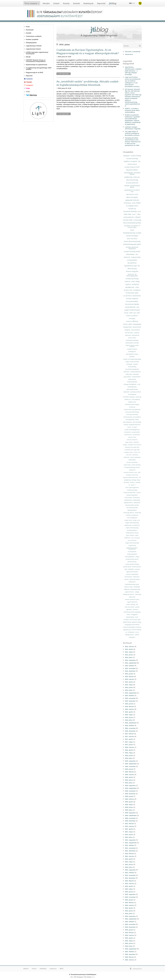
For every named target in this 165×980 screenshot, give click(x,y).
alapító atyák (127, 465)
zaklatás (137, 635)
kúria (136, 194)
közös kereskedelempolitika (132, 223)
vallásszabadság (132, 367)
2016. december (130, 731)
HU (130, 3)
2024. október (129, 922)
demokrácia (130, 194)
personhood (137, 327)
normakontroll (136, 525)
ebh (137, 605)
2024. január (129, 900)
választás (138, 217)
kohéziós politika (136, 567)
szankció (128, 281)
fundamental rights (132, 293)
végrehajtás (126, 392)
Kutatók (76, 3)
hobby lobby (129, 374)
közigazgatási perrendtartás (132, 625)
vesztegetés (129, 364)
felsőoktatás (131, 632)
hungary (125, 445)
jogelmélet (129, 610)
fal (129, 485)
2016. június (129, 717)
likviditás (132, 483)
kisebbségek (137, 587)
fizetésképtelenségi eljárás (132, 584)
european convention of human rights (132, 226)
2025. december (130, 954)
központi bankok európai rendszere (132, 346)
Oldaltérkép (43, 969)
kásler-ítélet (128, 214)
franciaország (128, 498)
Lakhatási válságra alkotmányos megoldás (133, 128)
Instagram (30, 85)
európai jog (132, 407)
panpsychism (128, 327)
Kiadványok (88, 3)
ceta (138, 307)
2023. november (130, 897)
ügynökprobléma (128, 503)
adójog (137, 557)
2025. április (129, 938)
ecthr (138, 313)
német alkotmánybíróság (132, 241)
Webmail (26, 969)
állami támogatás (132, 197)
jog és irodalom (130, 535)
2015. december (130, 701)
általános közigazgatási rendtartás (132, 627)
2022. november (130, 875)
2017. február (129, 734)
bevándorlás (137, 296)
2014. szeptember (131, 663)
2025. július (129, 946)
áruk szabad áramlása (132, 508)
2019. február (129, 772)
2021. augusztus (130, 840)
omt (140, 477)
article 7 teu (137, 452)
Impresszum (129, 54)
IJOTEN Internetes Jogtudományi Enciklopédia (37, 53)
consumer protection (132, 440)
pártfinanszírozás (132, 562)
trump (126, 313)
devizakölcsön (132, 263)
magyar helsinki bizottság (132, 362)
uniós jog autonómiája (132, 415)
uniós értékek (136, 203)
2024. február (129, 903)
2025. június (129, 943)
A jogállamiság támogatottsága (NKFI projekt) (39, 68)
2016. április (129, 712)
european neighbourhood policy (132, 425)
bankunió (127, 257)
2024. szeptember (131, 919)
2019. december (130, 794)
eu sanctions (128, 296)
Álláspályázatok (31, 43)
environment (136, 330)
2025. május (129, 941)
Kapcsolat (101, 3)
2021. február (129, 824)
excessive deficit (136, 432)
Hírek (28, 27)
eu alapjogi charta (132, 206)
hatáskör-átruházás (132, 349)
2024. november (130, 924)
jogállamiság (128, 177)
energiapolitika (132, 260)
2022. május (129, 862)
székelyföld (131, 569)
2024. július (129, 913)
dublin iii (133, 485)
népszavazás (132, 597)
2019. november (130, 791)
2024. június (129, 911)
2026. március (129, 960)
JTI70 (28, 92)
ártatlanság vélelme (129, 513)
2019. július (129, 783)
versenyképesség (130, 420)
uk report (135, 427)
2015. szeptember (131, 693)
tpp (135, 313)
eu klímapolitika (132, 552)
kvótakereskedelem (132, 554)
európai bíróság (136, 156)
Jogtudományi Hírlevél (34, 46)
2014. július (129, 657)
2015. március (129, 679)
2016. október (129, 725)
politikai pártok (127, 567)
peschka (137, 607)
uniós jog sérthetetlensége (132, 412)
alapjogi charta (132, 402)
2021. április (129, 829)
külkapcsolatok (132, 379)
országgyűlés (134, 615)
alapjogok (126, 156)
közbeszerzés (137, 503)
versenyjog (127, 203)
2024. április (129, 908)
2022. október (129, 873)
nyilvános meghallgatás (132, 574)
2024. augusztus (130, 916)
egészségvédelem (132, 510)
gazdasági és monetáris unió (132, 191)
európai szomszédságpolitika (132, 430)
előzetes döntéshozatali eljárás (132, 186)
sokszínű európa (128, 587)
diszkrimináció (132, 164)
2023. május (129, 889)
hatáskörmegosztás (132, 382)
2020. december (130, 821)
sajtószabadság (130, 617)
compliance (137, 290)
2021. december (130, 851)
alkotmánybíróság (132, 180)
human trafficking (132, 321)
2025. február (129, 933)
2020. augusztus (130, 813)
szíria (139, 520)
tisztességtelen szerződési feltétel (132, 173)
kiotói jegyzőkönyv (130, 557)
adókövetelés (132, 582)
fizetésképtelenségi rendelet (132, 233)
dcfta (139, 472)
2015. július (129, 690)
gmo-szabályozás (127, 422)
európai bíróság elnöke (129, 493)
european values (128, 452)
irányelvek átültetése (130, 211)
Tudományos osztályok (34, 36)
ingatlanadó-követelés (132, 572)
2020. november (130, 818)
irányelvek (137, 333)
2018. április (129, 750)
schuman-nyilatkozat (132, 462)
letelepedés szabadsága (132, 340)
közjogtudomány (130, 635)
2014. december (130, 671)
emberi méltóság (131, 605)
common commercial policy (132, 599)
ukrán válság (135, 281)
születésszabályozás (136, 372)
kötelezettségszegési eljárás (132, 244)
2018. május (129, 753)
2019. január (129, 769)
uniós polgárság (136, 399)
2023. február (129, 881)
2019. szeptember (131, 788)
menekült (138, 483)
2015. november (130, 698)
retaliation (136, 442)
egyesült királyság (136, 622)
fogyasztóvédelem (132, 170)
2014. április (129, 649)
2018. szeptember (131, 764)
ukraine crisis (128, 290)
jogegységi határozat (132, 200)
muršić (136, 617)
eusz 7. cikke (136, 214)
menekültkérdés (130, 307)
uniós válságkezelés (132, 518)
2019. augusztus (130, 785)
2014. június (129, 655)
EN (134, 3)
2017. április (129, 739)
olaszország (138, 594)
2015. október (129, 695)
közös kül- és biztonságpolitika (132, 275)
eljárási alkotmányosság (132, 528)
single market (129, 442)
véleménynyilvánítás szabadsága (132, 612)
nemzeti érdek (128, 220)
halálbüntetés (132, 460)
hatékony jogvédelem (132, 495)
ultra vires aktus (132, 239)
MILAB (28, 57)
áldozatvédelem (136, 377)
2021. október (129, 845)
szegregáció (132, 637)
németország (136, 498)
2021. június (129, 834)
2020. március (129, 799)
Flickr (28, 88)
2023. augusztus (130, 894)
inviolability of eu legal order (132, 450)
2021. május (129, 832)
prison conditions (132, 316)
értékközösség (128, 500)
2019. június (129, 780)
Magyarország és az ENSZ (35, 72)
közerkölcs (132, 357)
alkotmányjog (132, 269)
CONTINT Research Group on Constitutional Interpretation (36, 61)
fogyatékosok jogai (131, 266)
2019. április (129, 777)
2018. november (130, 766)
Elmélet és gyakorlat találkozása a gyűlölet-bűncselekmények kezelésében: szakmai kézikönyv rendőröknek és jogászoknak (133, 119)
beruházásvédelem (132, 530)
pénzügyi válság (136, 480)
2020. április (129, 802)
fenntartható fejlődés (132, 304)
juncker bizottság (136, 465)
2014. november (130, 668)
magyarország (136, 257)
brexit (132, 230)
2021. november (130, 848)
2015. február (129, 676)
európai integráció (132, 299)
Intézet (56, 3)
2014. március (129, 646)
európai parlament (132, 183)
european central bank (132, 475)
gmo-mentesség (137, 422)
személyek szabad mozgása (132, 404)
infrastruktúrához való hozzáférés (132, 417)
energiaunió (132, 470)
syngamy (127, 330)
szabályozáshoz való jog (132, 533)
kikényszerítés (136, 335)
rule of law (129, 455)
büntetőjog (136, 374)
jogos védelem (127, 377)
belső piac (137, 177)
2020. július (129, 810)
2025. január (129, 930)
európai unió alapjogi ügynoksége (132, 359)
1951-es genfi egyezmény (132, 488)
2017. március (129, 736)
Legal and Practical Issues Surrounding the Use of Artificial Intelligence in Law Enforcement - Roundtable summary (133, 82)
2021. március (129, 826)
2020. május (129, 804)
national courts (132, 437)
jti (113, 3)
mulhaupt (137, 569)
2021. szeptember (131, 843)
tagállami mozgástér (130, 161)
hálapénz (136, 364)
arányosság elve (129, 217)
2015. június (129, 687)
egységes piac (130, 287)
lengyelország (132, 545)
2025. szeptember (131, 949)
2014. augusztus (130, 660)
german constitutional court (131, 477)
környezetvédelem (132, 301)
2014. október (129, 666)
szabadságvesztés (132, 387)
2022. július (129, 867)
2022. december (130, 878)
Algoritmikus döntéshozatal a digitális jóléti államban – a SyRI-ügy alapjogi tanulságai (133, 71)
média (128, 615)
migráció (128, 284)
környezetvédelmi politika (132, 505)
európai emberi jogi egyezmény (132, 410)
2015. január (129, 674)
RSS (62, 969)
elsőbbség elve (132, 352)
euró (139, 211)
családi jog (138, 397)
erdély (137, 535)
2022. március (129, 856)
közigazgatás (137, 324)
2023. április (129, 886)
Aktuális (46, 3)
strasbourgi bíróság (132, 279)
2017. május (129, 742)
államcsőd (126, 483)
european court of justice (135, 445)
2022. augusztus (130, 870)
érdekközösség (136, 500)
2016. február (129, 706)
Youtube (29, 82)
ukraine (129, 427)
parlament (135, 610)
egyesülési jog (127, 630)
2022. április (129, 859)
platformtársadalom (135, 579)
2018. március (129, 747)
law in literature (136, 538)
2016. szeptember (131, 723)
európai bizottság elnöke (132, 251)
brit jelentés (127, 432)
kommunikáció (128, 577)
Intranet (34, 969)
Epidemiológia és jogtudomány (37, 65)
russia (137, 287)
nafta (131, 313)
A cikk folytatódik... (64, 74)
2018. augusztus (130, 761)
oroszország (137, 220)
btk (139, 266)
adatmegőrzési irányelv (132, 354)
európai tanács (128, 520)
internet (126, 579)
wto (137, 254)
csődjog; (137, 592)
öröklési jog (128, 399)
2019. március (129, 775)
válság (135, 520)
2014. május (129, 652)
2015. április (129, 682)
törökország (138, 513)
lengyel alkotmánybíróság (132, 523)
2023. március (129, 883)
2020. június (129, 807)
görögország (127, 480)
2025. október (129, 952)
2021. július (129, 837)
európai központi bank (132, 167)
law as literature (132, 540)
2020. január (129, 796)
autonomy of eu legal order (132, 447)
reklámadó (126, 457)
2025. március (129, 935)
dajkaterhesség (127, 622)
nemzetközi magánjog (129, 397)
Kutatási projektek (32, 39)
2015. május (129, 685)
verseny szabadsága (135, 457)
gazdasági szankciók (136, 392)
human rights (127, 324)
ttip (139, 161)
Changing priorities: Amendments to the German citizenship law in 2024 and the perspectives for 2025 (133, 142)
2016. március (129, 709)
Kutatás (66, 3)
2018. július (129, 758)
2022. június (129, 864)
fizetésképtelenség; (135, 589)
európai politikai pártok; (132, 559)
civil (126, 632)
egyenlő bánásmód (132, 602)
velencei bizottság (136, 630)
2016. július (129, 720)
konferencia (127, 538)
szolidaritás (135, 284)
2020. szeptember (131, 815)
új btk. (139, 384)
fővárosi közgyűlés (132, 271)
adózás (137, 420)
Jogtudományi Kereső (33, 49)
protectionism (136, 435)
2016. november (130, 728)
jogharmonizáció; (130, 592)
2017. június (129, 745)
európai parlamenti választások (132, 248)
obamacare (127, 372)
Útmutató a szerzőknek (133, 52)
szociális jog (132, 209)
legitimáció (128, 335)
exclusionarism (128, 435)
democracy (135, 455)
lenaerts (139, 493)
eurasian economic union (130, 472)
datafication (136, 577)
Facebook (29, 79)
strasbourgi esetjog (132, 490)
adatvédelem (130, 254)
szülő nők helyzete (130, 607)
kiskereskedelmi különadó (132, 343)
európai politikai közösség (132, 564)
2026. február (129, 957)
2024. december (130, 927)
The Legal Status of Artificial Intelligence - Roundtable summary (132, 133)
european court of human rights (132, 620)
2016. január (129, 704)
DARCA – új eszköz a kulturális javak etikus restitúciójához (132, 110)
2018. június (129, 755)
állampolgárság (132, 394)
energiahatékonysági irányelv (132, 467)
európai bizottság (132, 158)
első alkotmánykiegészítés (132, 369)
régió (126, 569)
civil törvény (129, 333)
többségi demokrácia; (129, 594)
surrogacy (132, 318)
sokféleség (127, 589)
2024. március (129, 905)
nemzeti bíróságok (132, 236)
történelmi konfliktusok (132, 515)
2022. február (129, 854)
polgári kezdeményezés (132, 310)
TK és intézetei (31, 4)
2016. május (129, 715)
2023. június (129, 892)
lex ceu (137, 632)
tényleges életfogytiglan (130, 384)
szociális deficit (132, 338)
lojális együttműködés (132, 389)
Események (30, 30)
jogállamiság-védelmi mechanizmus (132, 549)
